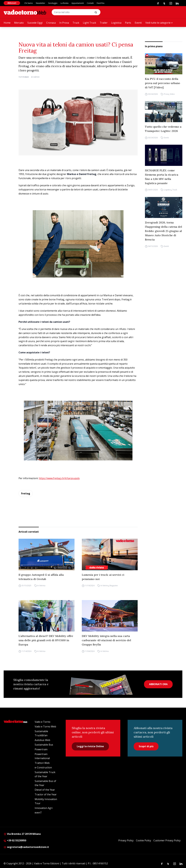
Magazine (114, 586)
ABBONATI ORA (158, 684)
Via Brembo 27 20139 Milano (22, 834)
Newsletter (41, 3)
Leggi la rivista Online (90, 746)
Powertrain (41, 749)
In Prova (64, 23)
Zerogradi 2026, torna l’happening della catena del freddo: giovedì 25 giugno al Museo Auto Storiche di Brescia (163, 231)
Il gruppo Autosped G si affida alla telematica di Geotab (41, 577)
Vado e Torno (43, 722)
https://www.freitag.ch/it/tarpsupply (59, 478)
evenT (38, 813)
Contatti (90, 3)
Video (172, 94)
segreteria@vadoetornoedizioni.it (26, 847)
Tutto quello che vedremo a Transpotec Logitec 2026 (163, 129)
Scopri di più (146, 746)
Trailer (104, 23)
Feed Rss (101, 3)
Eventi (138, 23)
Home (7, 23)
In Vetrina (41, 586)
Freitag (26, 493)
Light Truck (90, 23)
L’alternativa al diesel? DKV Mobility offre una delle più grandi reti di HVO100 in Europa (46, 640)
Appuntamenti (78, 3)
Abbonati (12, 3)
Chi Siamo (29, 3)
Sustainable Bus (44, 745)
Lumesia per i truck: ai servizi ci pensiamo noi (103, 577)
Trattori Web (42, 763)
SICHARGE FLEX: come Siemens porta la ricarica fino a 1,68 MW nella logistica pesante (162, 177)
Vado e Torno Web (45, 727)
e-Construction (43, 767)
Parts (128, 23)
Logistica (116, 23)
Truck (76, 23)
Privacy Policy (126, 840)
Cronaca (51, 23)
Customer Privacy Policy (167, 840)
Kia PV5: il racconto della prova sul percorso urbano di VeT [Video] (163, 83)
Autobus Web (42, 740)
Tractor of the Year (46, 794)
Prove (166, 94)
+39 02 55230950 (15, 840)
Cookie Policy (143, 840)
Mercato (19, 23)
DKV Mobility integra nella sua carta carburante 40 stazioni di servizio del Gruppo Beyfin (106, 640)
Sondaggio (53, 3)
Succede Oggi (35, 23)
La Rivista (64, 3)
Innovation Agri (44, 808)
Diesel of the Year (45, 790)
